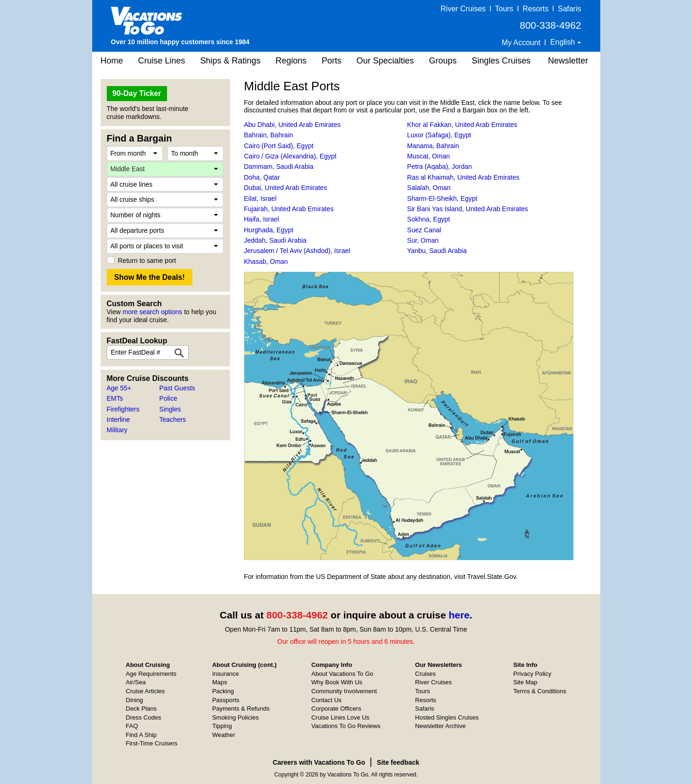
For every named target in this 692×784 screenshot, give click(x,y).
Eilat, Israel (260, 198)
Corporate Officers (336, 709)
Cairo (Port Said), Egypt (279, 146)
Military (117, 430)
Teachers (173, 420)
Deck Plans (141, 709)
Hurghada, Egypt (269, 230)
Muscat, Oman (428, 156)
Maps (220, 682)
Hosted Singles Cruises (447, 717)
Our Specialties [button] (385, 61)
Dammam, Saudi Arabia (279, 166)
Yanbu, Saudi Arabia (437, 251)
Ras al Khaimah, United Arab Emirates (463, 177)
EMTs (115, 398)
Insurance (226, 674)
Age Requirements (151, 674)
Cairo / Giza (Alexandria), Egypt (290, 156)
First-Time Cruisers (151, 743)
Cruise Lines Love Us (341, 717)
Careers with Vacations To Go (319, 762)
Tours (504, 9)
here (459, 615)
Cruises (425, 674)
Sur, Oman (423, 240)
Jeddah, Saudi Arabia (275, 240)
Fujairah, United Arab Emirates (289, 209)
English (564, 42)
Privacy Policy (532, 674)
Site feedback (398, 762)
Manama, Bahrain (433, 146)
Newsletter (568, 61)
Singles (170, 409)
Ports (332, 61)
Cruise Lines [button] (162, 61)
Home (112, 61)
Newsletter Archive (440, 726)
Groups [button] (443, 61)
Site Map (525, 682)
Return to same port (147, 261)
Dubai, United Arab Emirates (286, 188)
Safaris (570, 9)
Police (168, 398)
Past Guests (177, 388)
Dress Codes (143, 717)
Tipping (222, 726)
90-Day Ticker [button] (137, 93)
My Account (521, 43)
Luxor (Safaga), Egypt (439, 135)
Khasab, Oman (266, 261)
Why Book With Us (337, 682)
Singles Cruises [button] (501, 61)
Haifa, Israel (262, 219)
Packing (223, 691)
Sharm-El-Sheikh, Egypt (442, 198)
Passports (226, 700)
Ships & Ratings (231, 61)
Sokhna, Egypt (428, 219)
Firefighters (123, 409)
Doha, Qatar (262, 177)
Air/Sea (136, 682)
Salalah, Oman (429, 188)
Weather (224, 735)
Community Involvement (344, 691)
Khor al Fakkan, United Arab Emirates (462, 125)
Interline (119, 420)
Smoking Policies (235, 717)
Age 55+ (119, 388)
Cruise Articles (145, 691)
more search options (152, 312)
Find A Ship (141, 735)
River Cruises (463, 9)
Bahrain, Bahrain (269, 135)
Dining (134, 700)
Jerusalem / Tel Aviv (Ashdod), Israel (297, 251)
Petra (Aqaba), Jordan (439, 166)
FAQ (132, 726)
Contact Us (326, 700)
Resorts (536, 9)
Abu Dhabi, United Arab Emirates (292, 125)
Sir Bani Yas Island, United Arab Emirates (467, 209)
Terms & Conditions (540, 691)
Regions (291, 61)
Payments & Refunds (241, 709)
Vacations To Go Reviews (346, 726)
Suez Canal (424, 230)
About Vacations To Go (342, 674)
